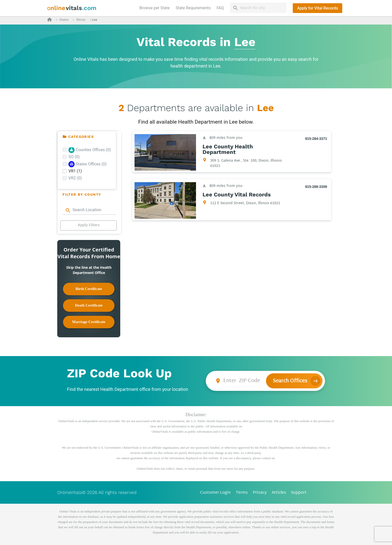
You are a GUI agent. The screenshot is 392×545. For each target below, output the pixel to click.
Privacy (260, 493)
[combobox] (89, 210)
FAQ (220, 8)
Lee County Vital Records (237, 195)
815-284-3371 (316, 139)
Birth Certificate (89, 289)
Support (299, 493)
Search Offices (290, 381)
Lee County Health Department (228, 149)
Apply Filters (89, 225)
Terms (242, 493)
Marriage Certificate (89, 322)
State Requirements (193, 8)
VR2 (75, 178)
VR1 (75, 171)
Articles (279, 493)
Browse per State (156, 8)
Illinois (81, 20)
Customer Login (215, 493)
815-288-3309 (316, 187)
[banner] (72, 8)
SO (74, 157)
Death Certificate (89, 305)
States (64, 20)
